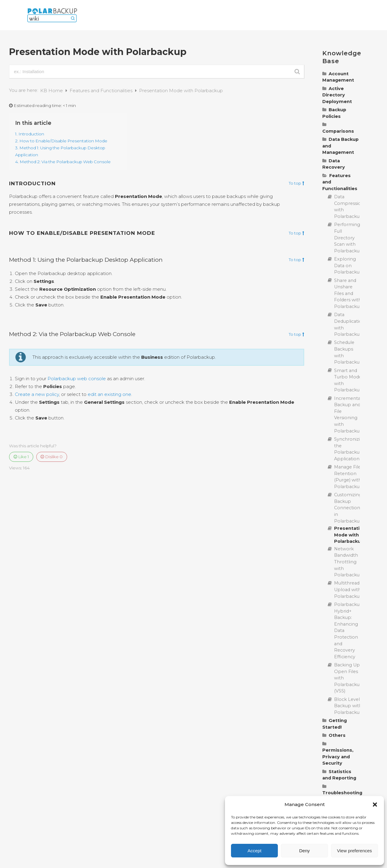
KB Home (52, 91)
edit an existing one (109, 394)
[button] (375, 805)
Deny (304, 851)
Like (21, 457)
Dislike (52, 457)
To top (296, 183)
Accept (255, 851)
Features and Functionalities (102, 91)
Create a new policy (37, 394)
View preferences (355, 851)
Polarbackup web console (77, 379)
